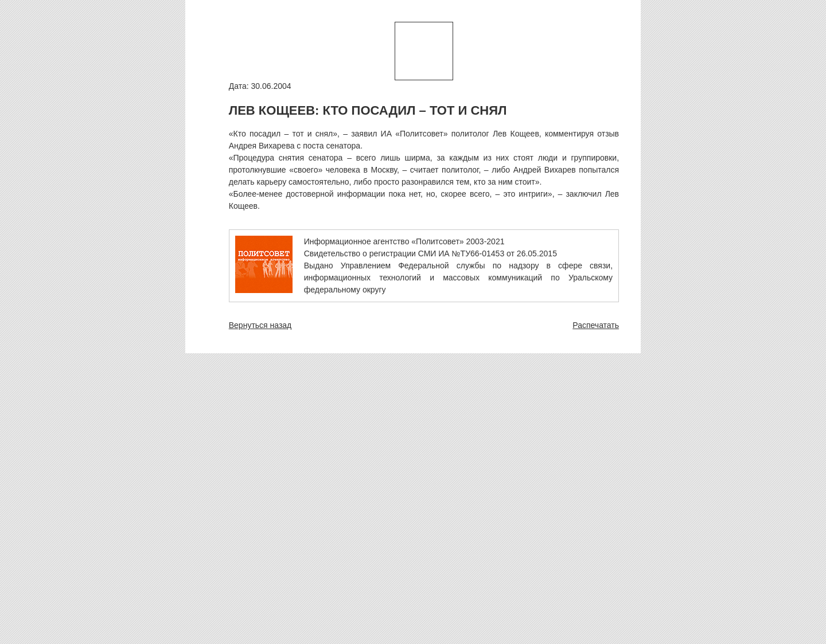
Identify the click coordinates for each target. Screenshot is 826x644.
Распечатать (596, 325)
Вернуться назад (260, 325)
